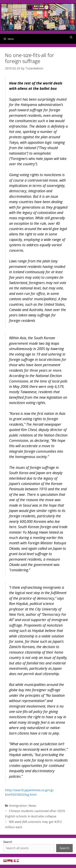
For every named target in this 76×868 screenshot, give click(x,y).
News (32, 806)
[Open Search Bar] (71, 37)
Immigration (18, 806)
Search (8, 842)
